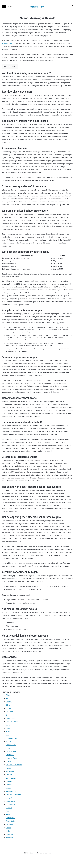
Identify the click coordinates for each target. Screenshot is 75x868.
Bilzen (8, 705)
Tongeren (9, 824)
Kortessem (10, 771)
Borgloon (9, 712)
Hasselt (9, 742)
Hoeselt (9, 761)
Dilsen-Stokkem (12, 722)
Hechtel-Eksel (11, 745)
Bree (8, 715)
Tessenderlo (10, 821)
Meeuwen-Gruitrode (13, 795)
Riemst (8, 814)
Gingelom (9, 728)
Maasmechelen (11, 791)
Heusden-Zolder (12, 758)
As (7, 698)
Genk (8, 725)
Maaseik (9, 788)
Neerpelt (9, 798)
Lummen (9, 785)
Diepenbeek (10, 718)
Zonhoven (10, 834)
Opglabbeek (10, 805)
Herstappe (10, 755)
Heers (8, 748)
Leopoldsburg (11, 778)
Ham (8, 735)
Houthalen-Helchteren (14, 765)
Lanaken (9, 775)
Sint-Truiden (10, 818)
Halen (8, 732)
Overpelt (9, 808)
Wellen (8, 831)
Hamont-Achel (11, 738)
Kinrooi (8, 768)
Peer (8, 811)
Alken (8, 695)
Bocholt (9, 708)
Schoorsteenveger (9, 44)
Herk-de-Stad (11, 751)
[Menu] (4, 7)
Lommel (9, 781)
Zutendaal (10, 838)
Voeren (8, 828)
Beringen (9, 702)
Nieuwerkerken (11, 801)
